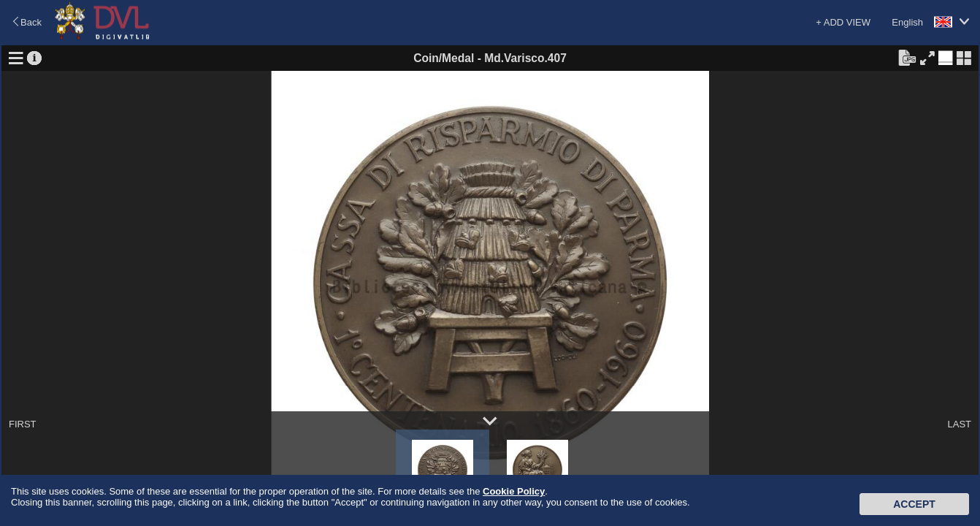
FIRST (23, 424)
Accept (914, 504)
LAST (959, 424)
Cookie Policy (514, 491)
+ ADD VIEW (843, 22)
